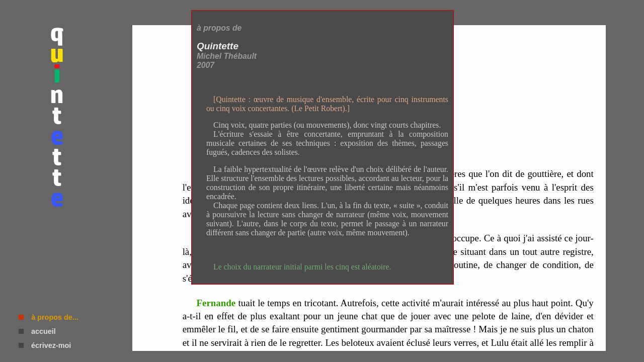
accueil (44, 331)
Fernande (216, 303)
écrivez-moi (51, 345)
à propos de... (55, 317)
